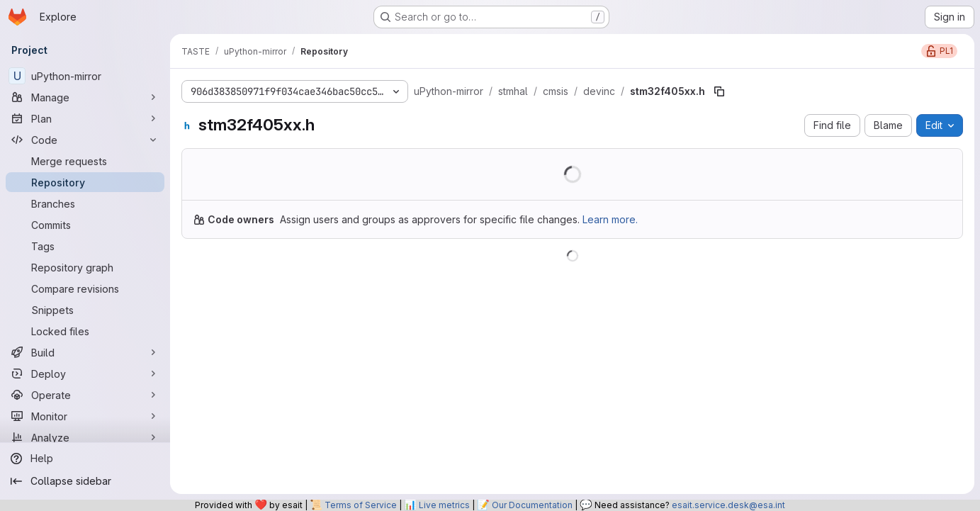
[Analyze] (85, 437)
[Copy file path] (719, 91)
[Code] (85, 140)
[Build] (85, 352)
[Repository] (85, 182)
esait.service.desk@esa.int (728, 505)
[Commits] (85, 225)
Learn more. (610, 219)
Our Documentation (532, 505)
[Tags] (85, 246)
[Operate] (85, 395)
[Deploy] (85, 374)
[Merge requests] (85, 161)
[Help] (85, 459)
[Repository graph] (85, 267)
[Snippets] (85, 310)
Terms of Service (361, 505)
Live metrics (444, 505)
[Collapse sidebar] (85, 481)
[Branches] (85, 203)
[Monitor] (85, 416)
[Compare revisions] (85, 288)
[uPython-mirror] (85, 76)
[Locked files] (85, 331)
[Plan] (85, 118)
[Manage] (85, 97)
